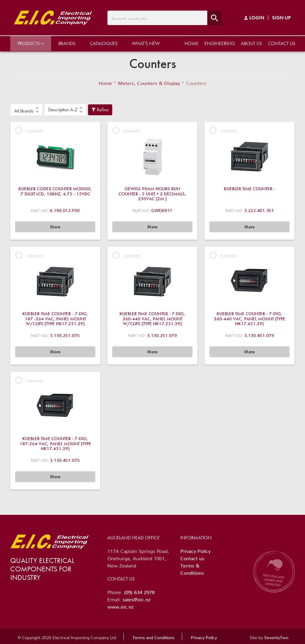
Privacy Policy (195, 550)
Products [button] (31, 43)
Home (192, 43)
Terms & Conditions (192, 568)
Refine (100, 110)
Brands (67, 43)
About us (251, 43)
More (55, 227)
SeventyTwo (276, 636)
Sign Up (281, 18)
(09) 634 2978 (139, 591)
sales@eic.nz (136, 598)
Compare (29, 130)
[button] (26, 110)
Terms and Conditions (154, 636)
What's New (146, 43)
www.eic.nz (120, 606)
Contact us (282, 43)
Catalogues (104, 43)
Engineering (220, 43)
